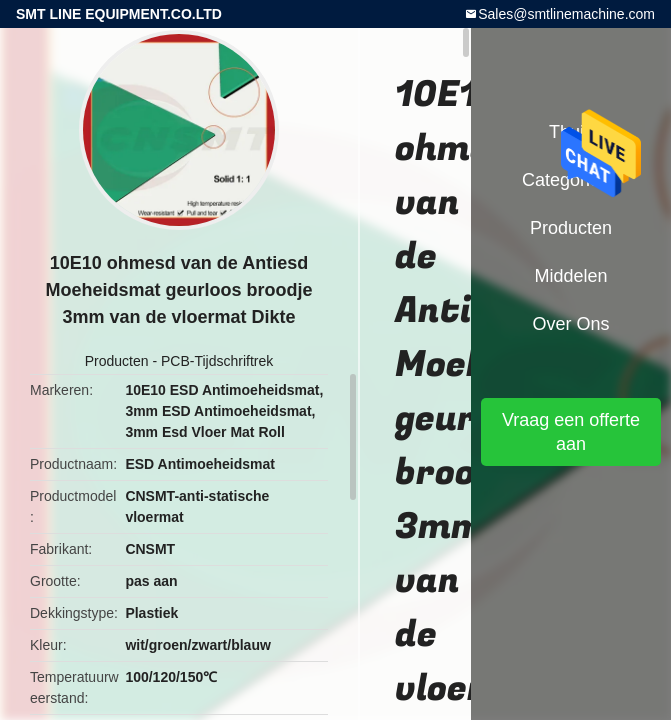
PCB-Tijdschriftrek (217, 361)
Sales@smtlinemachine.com (566, 14)
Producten (117, 361)
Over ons (570, 324)
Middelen (570, 276)
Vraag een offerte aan (571, 432)
